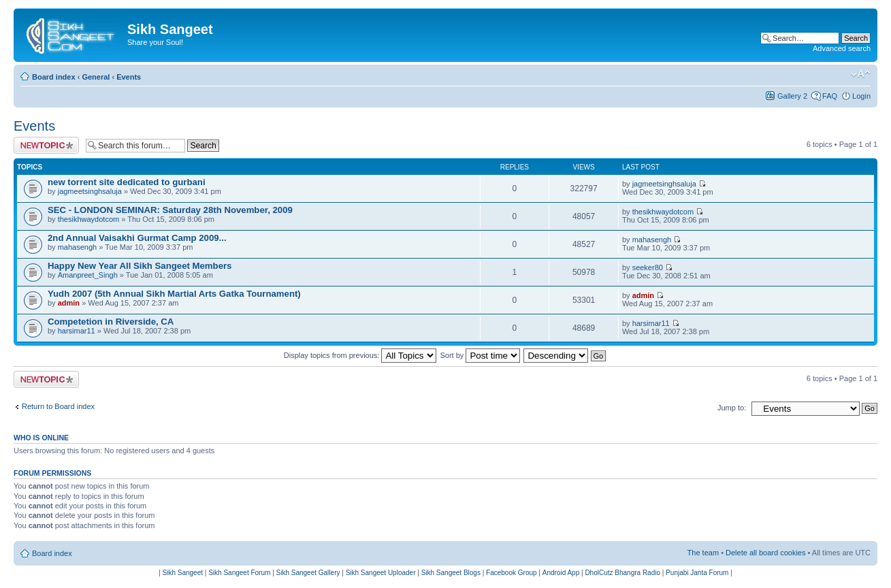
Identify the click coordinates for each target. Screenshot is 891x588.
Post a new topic (46, 145)
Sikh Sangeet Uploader (381, 573)
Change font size (861, 74)
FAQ (830, 96)
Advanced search (842, 48)
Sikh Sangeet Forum (239, 573)
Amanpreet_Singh (88, 275)
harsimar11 (77, 331)
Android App (561, 573)
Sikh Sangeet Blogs (451, 573)
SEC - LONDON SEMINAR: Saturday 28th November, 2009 (170, 210)
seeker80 (648, 267)
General (96, 77)
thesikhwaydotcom (89, 219)
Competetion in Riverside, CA (111, 322)
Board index (54, 77)
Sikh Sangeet (183, 573)
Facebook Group (512, 573)
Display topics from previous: (360, 355)
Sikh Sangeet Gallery (308, 573)
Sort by (481, 355)
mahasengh (78, 247)
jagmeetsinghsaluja (90, 191)
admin (69, 303)
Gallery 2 (792, 96)
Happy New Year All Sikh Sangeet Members (140, 266)
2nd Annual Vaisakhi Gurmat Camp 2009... (137, 238)
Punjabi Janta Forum (697, 573)
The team (703, 553)
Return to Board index (58, 406)
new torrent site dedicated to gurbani (127, 182)
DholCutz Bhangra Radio (622, 573)
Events (129, 77)
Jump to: (732, 408)
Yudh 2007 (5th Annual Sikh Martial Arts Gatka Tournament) (174, 294)
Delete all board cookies (765, 553)
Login (861, 96)
